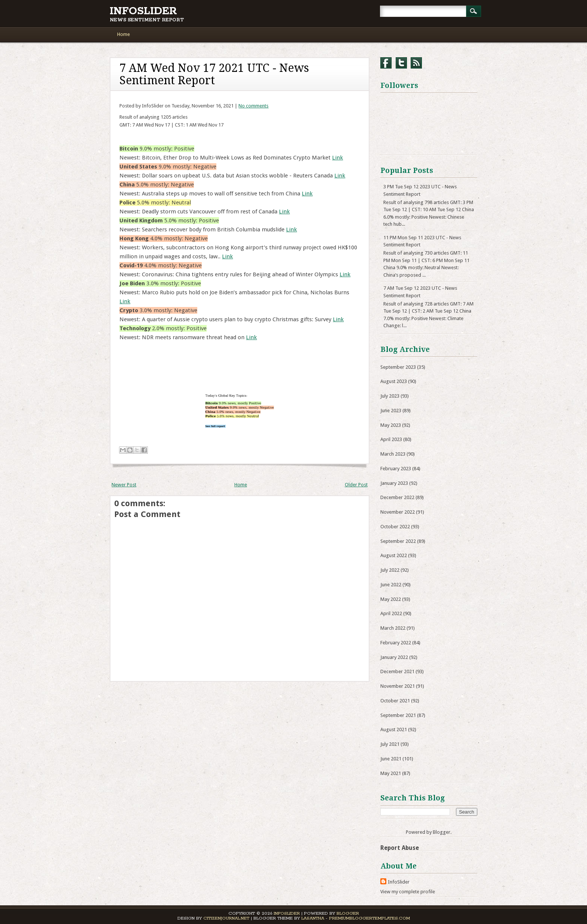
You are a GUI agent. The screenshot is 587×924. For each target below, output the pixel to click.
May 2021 (391, 773)
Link (337, 158)
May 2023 (391, 425)
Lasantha (313, 918)
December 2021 (397, 671)
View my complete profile (408, 892)
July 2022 (390, 570)
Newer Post (124, 485)
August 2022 (394, 555)
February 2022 (396, 643)
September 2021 (398, 715)
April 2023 (391, 439)
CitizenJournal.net (226, 918)
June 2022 (391, 585)
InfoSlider (143, 11)
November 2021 (398, 686)
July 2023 (390, 396)
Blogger (442, 832)
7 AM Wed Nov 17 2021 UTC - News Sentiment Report (214, 74)
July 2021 (390, 744)
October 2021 (395, 701)
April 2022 (391, 613)
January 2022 (394, 657)
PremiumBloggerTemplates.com (369, 918)
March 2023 (393, 454)
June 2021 (391, 759)
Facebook (386, 63)
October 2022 (395, 527)
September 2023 (398, 367)
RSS (416, 63)
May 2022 (391, 599)
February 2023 (396, 469)
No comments (253, 106)
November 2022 (398, 512)
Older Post (356, 485)
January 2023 (394, 483)
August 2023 (394, 381)
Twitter (401, 63)
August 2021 (394, 730)
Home (124, 34)
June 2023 (391, 411)
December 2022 (397, 497)
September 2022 (398, 541)
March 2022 (393, 628)
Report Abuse (400, 848)
